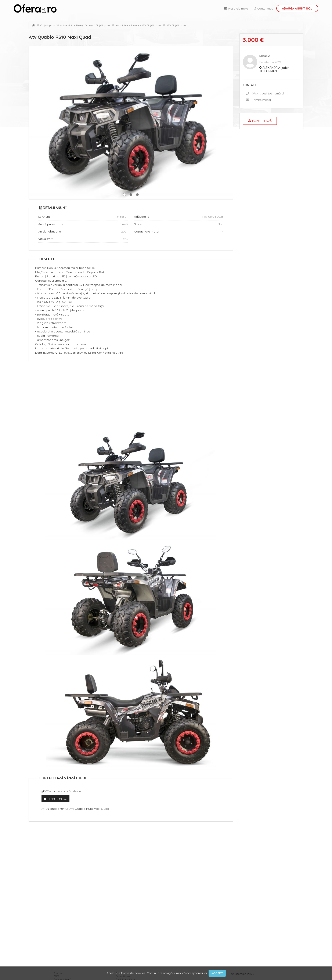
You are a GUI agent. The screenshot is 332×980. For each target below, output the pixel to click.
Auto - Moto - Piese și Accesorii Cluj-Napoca (85, 25)
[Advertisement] (131, 395)
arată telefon (72, 791)
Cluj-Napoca (48, 25)
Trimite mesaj (261, 100)
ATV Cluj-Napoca (176, 25)
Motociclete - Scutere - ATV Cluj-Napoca (138, 25)
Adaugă (297, 8)
